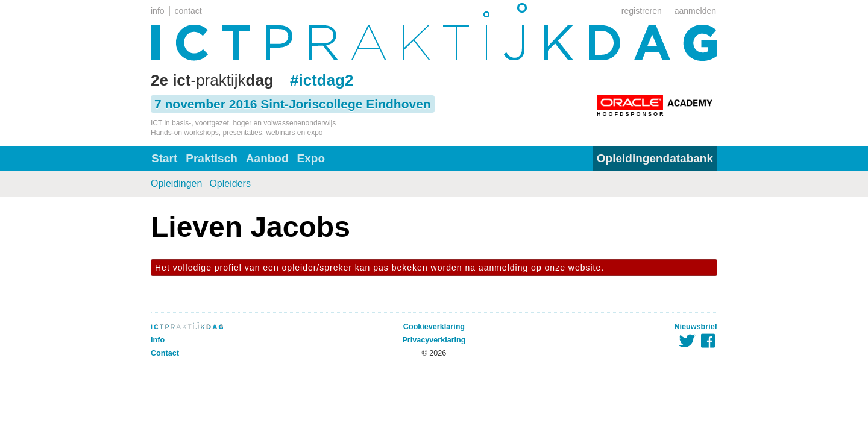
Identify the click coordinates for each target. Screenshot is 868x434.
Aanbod (267, 158)
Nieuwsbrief (696, 327)
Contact (165, 353)
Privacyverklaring (434, 340)
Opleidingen (176, 184)
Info (158, 340)
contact (188, 11)
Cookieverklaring (434, 327)
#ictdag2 (322, 80)
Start (164, 158)
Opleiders (230, 184)
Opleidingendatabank (655, 158)
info (158, 11)
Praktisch (212, 158)
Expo (311, 158)
